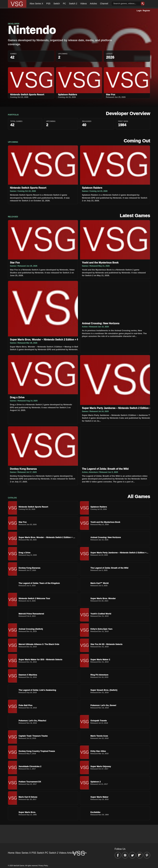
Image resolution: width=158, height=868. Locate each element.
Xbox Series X (36, 4)
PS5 (48, 4)
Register (146, 11)
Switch (57, 4)
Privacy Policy (43, 866)
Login (139, 11)
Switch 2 (73, 4)
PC (64, 4)
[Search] (143, 4)
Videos (84, 4)
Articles (94, 4)
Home (11, 853)
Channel (104, 4)
